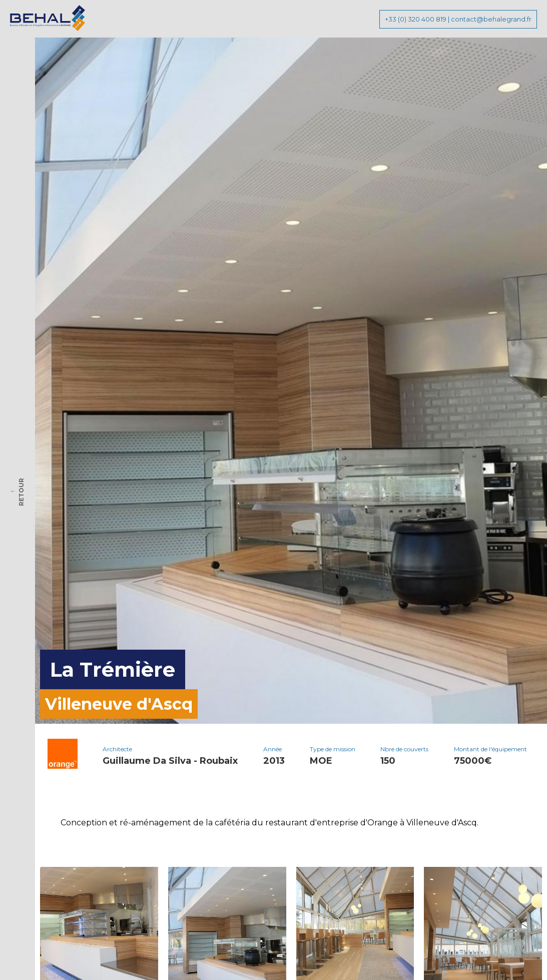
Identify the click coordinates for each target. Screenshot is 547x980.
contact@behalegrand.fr (491, 19)
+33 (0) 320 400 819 (416, 19)
